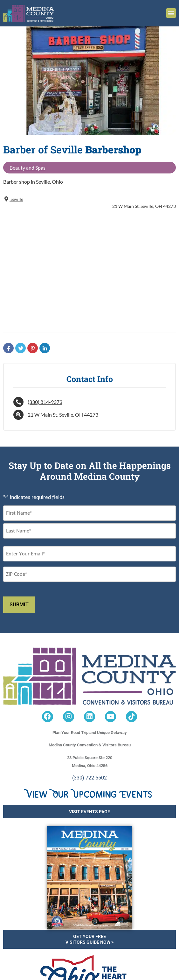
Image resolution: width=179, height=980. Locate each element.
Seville (13, 199)
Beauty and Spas (28, 168)
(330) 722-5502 (89, 778)
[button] (171, 13)
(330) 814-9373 (45, 402)
